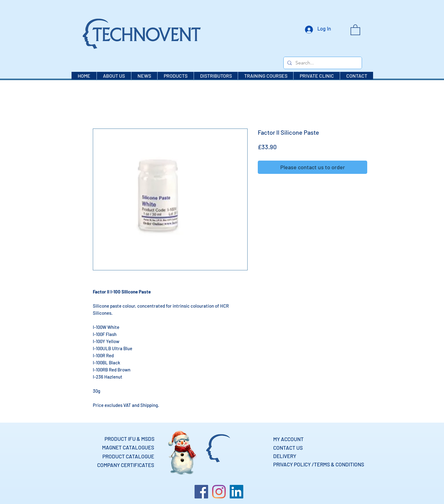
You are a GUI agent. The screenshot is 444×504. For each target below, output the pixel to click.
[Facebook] (201, 492)
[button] (355, 29)
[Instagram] (219, 492)
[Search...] (322, 63)
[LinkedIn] (236, 492)
